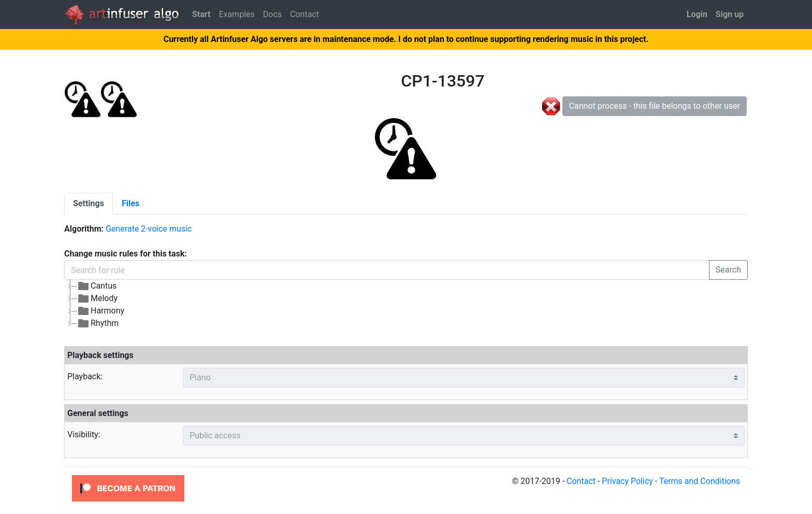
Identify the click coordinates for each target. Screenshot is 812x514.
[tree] (319, 305)
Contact (304, 14)
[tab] (89, 204)
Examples (236, 14)
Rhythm (98, 323)
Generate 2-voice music (149, 229)
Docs (272, 14)
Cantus (97, 286)
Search (728, 270)
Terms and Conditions (700, 481)
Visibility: (84, 434)
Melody (97, 298)
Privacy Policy (627, 481)
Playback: (85, 376)
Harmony (101, 311)
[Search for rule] (387, 270)
